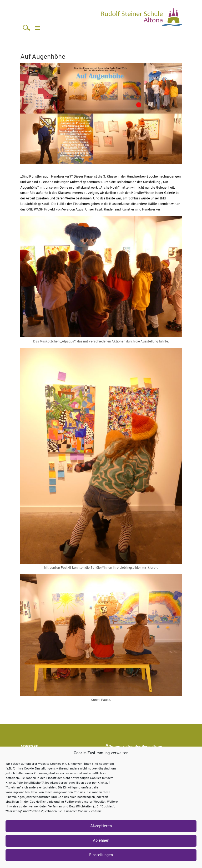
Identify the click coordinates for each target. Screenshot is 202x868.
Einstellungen (101, 855)
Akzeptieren (101, 826)
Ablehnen (101, 841)
